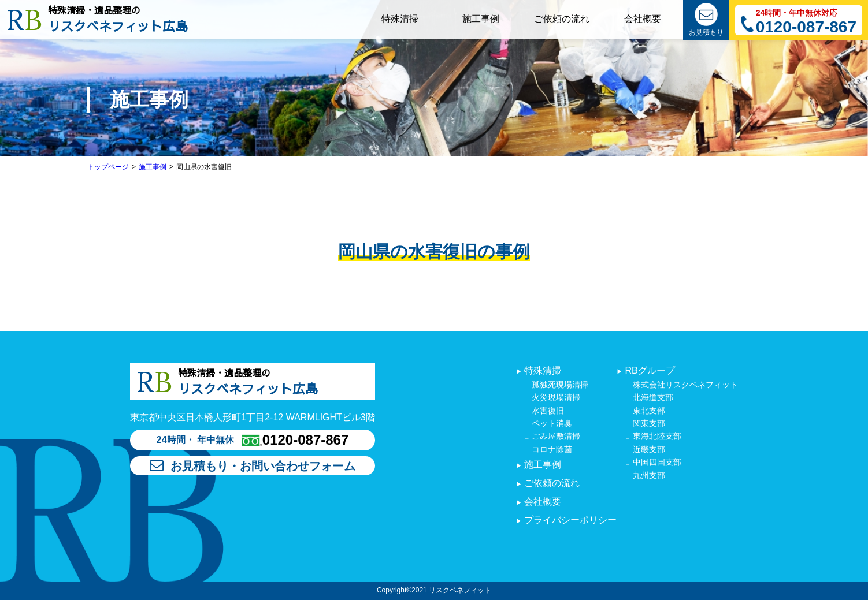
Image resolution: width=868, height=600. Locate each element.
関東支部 (648, 423)
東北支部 (648, 411)
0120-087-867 (806, 27)
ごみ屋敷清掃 (555, 436)
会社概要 (541, 502)
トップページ (108, 167)
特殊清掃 (541, 370)
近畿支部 (648, 449)
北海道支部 (652, 397)
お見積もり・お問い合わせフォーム (253, 466)
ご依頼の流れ (551, 483)
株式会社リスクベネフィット (684, 385)
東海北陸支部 (656, 436)
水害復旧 (547, 411)
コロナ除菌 (551, 449)
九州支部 (648, 475)
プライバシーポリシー (569, 520)
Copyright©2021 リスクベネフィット (434, 590)
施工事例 (153, 167)
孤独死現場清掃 (559, 385)
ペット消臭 (551, 423)
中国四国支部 (656, 462)
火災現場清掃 (555, 397)
